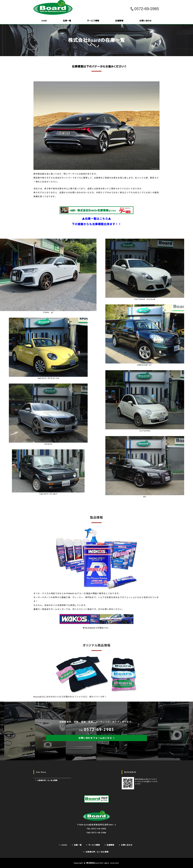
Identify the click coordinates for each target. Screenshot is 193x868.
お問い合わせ (145, 21)
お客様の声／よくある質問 (47, 780)
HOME (44, 21)
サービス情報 (93, 21)
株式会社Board (93, 863)
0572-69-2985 (99, 729)
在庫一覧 (67, 21)
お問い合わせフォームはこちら (95, 738)
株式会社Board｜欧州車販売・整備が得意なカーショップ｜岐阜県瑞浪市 (54, 7)
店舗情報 (119, 21)
